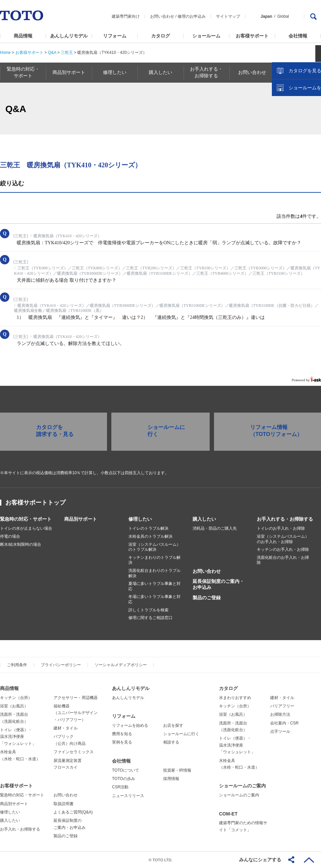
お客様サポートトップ (35, 503)
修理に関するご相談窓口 (150, 618)
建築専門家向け (126, 16)
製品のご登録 (207, 598)
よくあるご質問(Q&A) (73, 812)
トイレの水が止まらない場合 (26, 528)
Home (5, 53)
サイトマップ (228, 16)
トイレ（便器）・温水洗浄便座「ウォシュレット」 (18, 737)
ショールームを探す (299, 143)
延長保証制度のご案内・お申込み (218, 584)
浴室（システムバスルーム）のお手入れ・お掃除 (283, 539)
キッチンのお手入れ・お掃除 (283, 549)
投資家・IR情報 (177, 770)
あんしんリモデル (69, 36)
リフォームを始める (130, 725)
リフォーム (115, 36)
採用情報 (171, 779)
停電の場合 (10, 536)
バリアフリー (282, 706)
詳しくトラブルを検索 (148, 610)
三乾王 (67, 53)
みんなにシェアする (260, 860)
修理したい (140, 519)
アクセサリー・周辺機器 (76, 698)
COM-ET (228, 814)
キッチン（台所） (16, 698)
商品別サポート (81, 519)
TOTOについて (126, 770)
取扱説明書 (64, 804)
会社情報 (298, 36)
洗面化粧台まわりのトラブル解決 (154, 573)
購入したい (204, 519)
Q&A (52, 53)
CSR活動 (120, 787)
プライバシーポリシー (61, 665)
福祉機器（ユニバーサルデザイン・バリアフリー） (76, 713)
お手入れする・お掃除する (285, 519)
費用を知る (122, 734)
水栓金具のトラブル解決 (150, 536)
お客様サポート (252, 36)
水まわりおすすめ (235, 698)
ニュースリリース (128, 796)
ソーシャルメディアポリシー (121, 665)
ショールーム (206, 36)
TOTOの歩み (124, 779)
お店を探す (173, 725)
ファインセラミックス (74, 752)
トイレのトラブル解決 (148, 528)
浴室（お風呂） (14, 706)
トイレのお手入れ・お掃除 (281, 528)
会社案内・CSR (284, 723)
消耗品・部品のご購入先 (215, 528)
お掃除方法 (280, 714)
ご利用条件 (17, 665)
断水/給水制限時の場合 (21, 544)
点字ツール (280, 731)
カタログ (160, 36)
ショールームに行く (181, 734)
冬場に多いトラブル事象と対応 (154, 599)
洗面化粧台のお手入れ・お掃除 (283, 560)
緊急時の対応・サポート (26, 519)
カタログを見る (294, 126)
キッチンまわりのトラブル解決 (154, 560)
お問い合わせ (162, 16)
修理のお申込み (192, 16)
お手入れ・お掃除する (20, 829)
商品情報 (23, 36)
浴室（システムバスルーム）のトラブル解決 (154, 547)
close (313, 109)
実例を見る (122, 742)
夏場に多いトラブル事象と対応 (154, 586)
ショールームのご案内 (242, 786)
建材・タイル (66, 728)
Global (283, 16)
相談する (171, 742)
